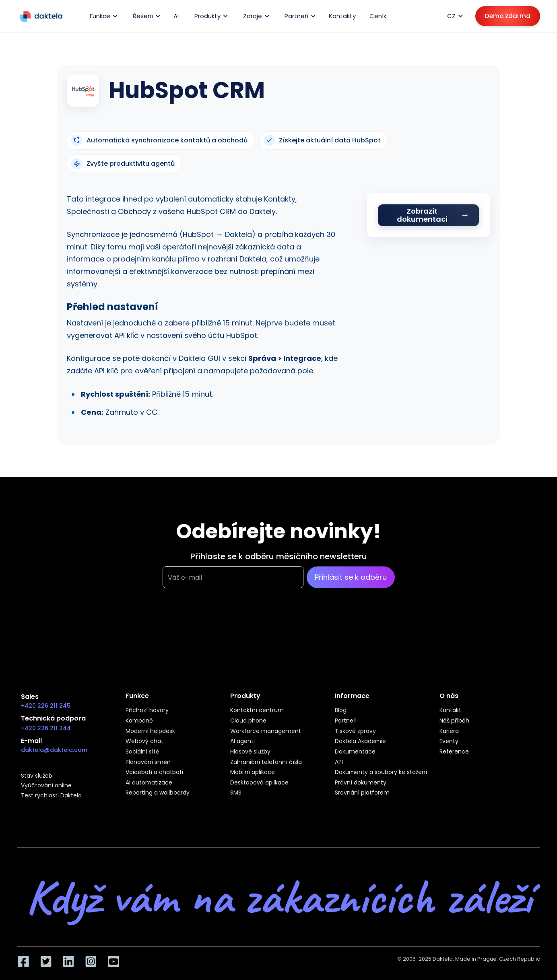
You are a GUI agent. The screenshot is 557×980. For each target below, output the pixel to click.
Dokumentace (355, 752)
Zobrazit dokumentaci (422, 215)
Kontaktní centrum (257, 710)
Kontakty (342, 16)
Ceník (378, 16)
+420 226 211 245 (46, 706)
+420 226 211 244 (46, 728)
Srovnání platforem (362, 793)
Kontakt (450, 710)
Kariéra (449, 731)
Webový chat (144, 741)
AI (176, 16)
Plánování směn (148, 762)
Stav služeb (37, 776)
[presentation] (224, 628)
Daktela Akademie (360, 741)
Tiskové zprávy (355, 731)
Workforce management (266, 731)
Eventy (449, 741)
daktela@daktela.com (54, 750)
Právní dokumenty (361, 783)
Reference (454, 752)
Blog (341, 710)
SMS (236, 793)
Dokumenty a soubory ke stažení (381, 772)
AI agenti (242, 741)
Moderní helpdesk (150, 731)
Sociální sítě (142, 752)
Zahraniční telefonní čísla (266, 762)
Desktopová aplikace (259, 783)
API (339, 762)
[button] (102, 16)
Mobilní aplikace (253, 772)
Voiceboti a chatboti (154, 772)
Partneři (346, 721)
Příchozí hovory (147, 710)
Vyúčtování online (46, 786)
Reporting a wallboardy (158, 793)
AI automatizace (149, 783)
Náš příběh (454, 721)
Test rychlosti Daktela (51, 796)
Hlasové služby (250, 752)
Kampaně (139, 721)
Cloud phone (248, 721)
